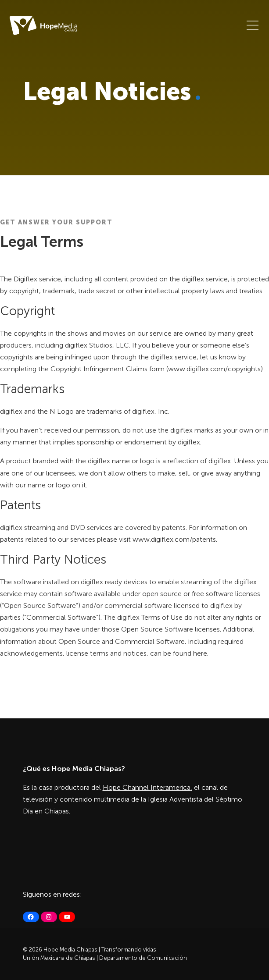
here (200, 653)
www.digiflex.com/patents (174, 539)
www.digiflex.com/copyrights (214, 369)
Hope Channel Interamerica (147, 787)
